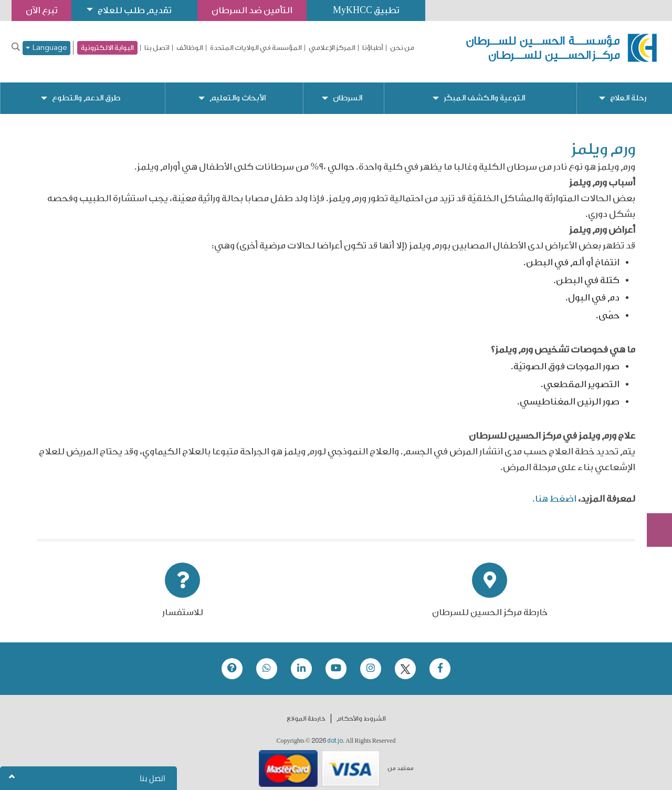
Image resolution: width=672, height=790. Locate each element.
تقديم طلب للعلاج (134, 10)
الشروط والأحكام (361, 710)
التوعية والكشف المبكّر (484, 90)
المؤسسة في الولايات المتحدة (256, 48)
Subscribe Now (654, 492)
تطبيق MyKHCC (366, 10)
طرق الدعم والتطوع (86, 90)
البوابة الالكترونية (107, 48)
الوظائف (190, 48)
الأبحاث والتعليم (238, 90)
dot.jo (335, 732)
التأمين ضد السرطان (252, 10)
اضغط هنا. (554, 490)
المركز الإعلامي (332, 48)
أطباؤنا (373, 48)
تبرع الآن (654, 453)
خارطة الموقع (306, 710)
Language (46, 48)
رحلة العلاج (628, 90)
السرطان (348, 90)
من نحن (402, 48)
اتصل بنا (157, 48)
